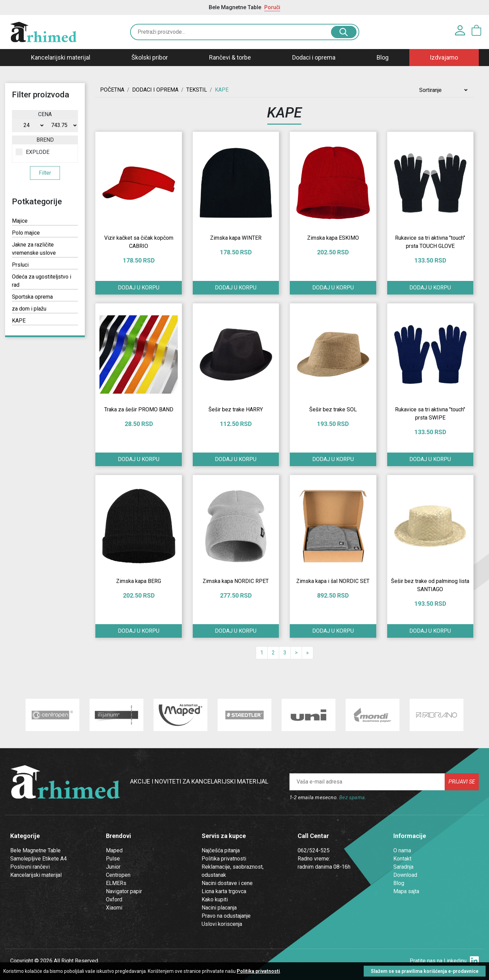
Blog (383, 57)
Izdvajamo (444, 57)
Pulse (113, 859)
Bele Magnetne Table (35, 850)
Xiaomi (114, 908)
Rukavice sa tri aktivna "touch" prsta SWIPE (430, 414)
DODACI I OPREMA (155, 90)
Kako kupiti (215, 899)
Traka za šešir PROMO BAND (139, 409)
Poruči (272, 7)
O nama (402, 850)
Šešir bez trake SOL (333, 409)
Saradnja (403, 867)
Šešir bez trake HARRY (236, 409)
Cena (45, 114)
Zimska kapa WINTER (236, 238)
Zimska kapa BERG (139, 581)
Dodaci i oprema (314, 57)
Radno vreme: (314, 859)
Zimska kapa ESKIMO (333, 238)
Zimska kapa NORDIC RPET (236, 581)
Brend (45, 140)
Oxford (114, 899)
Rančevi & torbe (230, 57)
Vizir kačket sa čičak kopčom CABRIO (139, 242)
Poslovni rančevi (30, 867)
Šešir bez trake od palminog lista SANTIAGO (430, 585)
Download (405, 875)
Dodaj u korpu (139, 288)
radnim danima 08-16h (324, 867)
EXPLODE (33, 152)
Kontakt (402, 859)
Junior (113, 867)
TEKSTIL (197, 90)
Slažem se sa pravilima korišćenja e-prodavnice (425, 971)
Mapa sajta (406, 891)
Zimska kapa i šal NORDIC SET (333, 581)
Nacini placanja (219, 908)
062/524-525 (314, 850)
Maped (114, 850)
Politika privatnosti (224, 859)
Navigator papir (124, 891)
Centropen (118, 875)
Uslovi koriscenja (222, 924)
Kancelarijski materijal (61, 57)
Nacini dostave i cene (227, 883)
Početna (112, 90)
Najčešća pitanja (221, 850)
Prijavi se (462, 782)
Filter (45, 173)
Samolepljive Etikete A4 (38, 859)
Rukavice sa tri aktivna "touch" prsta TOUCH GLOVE (430, 242)
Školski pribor (150, 57)
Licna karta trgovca (224, 891)
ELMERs (116, 883)
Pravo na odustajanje (226, 916)
